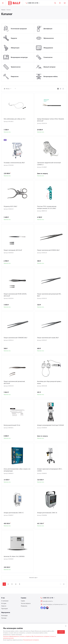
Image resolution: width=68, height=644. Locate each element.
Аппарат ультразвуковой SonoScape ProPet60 (49, 426)
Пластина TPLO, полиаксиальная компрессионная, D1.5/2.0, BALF (47, 207)
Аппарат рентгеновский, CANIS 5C (15, 513)
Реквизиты (24, 606)
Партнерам (5, 609)
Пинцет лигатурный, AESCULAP (14, 250)
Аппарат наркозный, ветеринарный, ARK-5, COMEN (50, 470)
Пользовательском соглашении (31, 640)
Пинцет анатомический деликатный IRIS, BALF (50, 295)
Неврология (15, 76)
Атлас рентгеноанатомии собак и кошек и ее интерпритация (17, 470)
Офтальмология (49, 38)
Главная (3, 10)
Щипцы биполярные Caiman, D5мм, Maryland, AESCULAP (49, 120)
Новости (4, 606)
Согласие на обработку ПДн (27, 636)
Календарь (4, 615)
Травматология (16, 67)
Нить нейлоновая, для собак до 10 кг (16, 119)
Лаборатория (15, 48)
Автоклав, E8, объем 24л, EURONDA (15, 556)
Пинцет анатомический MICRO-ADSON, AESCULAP (16, 295)
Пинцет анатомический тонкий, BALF (49, 338)
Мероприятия (6, 612)
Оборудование (48, 48)
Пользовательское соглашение (42, 636)
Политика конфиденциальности (11, 636)
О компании (5, 601)
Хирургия (14, 38)
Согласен (61, 632)
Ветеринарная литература (19, 57)
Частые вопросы (26, 603)
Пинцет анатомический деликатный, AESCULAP (15, 382)
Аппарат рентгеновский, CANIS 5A (48, 513)
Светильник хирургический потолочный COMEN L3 (50, 164)
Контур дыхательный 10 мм (13, 425)
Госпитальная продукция (19, 29)
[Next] (64, 584)
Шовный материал (49, 67)
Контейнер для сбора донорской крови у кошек (50, 382)
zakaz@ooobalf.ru (48, 601)
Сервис (23, 601)
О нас (3, 598)
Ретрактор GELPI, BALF (11, 206)
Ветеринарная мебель (51, 76)
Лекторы (4, 618)
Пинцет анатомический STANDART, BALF (17, 338)
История (4, 603)
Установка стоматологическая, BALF (15, 163)
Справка (24, 598)
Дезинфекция (48, 29)
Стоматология (48, 57)
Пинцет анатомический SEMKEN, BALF (49, 250)
